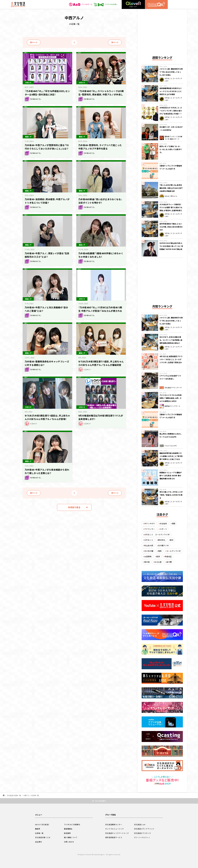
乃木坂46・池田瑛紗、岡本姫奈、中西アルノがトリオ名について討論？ (47, 201)
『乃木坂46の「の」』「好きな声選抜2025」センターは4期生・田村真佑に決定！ (46, 93)
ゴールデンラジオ (174, 551)
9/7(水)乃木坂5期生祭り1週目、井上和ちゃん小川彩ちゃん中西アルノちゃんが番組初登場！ (100, 365)
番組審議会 (68, 829)
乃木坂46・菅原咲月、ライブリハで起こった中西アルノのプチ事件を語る (100, 147)
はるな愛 (158, 562)
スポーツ (163, 529)
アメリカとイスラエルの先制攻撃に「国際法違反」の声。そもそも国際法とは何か (171, 398)
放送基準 (67, 833)
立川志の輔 (149, 551)
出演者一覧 (39, 833)
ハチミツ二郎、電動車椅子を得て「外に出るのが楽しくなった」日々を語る (171, 72)
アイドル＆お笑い (105, 4)
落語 (160, 551)
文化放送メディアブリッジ (144, 829)
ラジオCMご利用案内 (72, 824)
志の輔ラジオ (163, 545)
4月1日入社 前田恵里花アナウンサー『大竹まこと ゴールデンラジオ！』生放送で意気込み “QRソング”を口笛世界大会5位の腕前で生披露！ (171, 362)
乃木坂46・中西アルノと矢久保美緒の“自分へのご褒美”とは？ (47, 309)
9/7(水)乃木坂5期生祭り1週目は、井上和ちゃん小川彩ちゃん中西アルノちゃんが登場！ (46, 419)
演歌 (174, 524)
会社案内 (38, 842)
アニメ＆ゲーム (79, 4)
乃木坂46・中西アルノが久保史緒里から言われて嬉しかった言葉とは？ (47, 471)
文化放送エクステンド (143, 833)
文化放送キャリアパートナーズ (117, 833)
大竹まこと (149, 540)
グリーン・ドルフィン (142, 837)
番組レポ (29, 136)
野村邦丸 (162, 540)
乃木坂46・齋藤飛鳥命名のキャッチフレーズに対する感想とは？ (47, 363)
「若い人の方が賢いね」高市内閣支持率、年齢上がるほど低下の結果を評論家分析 (171, 188)
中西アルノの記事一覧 (31, 795)
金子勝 (169, 562)
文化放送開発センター (114, 824)
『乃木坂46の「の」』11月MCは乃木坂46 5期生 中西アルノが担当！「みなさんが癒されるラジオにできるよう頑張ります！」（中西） (101, 312)
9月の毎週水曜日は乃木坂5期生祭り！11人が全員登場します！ (101, 417)
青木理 (147, 562)
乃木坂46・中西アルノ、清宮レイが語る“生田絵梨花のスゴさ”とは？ (47, 255)
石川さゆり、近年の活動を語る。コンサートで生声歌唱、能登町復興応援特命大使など (171, 340)
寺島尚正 (168, 556)
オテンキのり (150, 524)
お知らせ (29, 82)
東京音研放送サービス (114, 837)
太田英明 (148, 556)
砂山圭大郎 (149, 545)
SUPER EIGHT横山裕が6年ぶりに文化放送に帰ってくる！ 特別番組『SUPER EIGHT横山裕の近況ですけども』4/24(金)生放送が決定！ (171, 249)
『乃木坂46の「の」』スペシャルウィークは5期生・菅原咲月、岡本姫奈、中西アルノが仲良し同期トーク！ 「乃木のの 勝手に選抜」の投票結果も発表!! (101, 96)
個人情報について (71, 837)
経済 (158, 556)
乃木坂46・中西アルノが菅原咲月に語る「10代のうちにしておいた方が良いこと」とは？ (47, 148)
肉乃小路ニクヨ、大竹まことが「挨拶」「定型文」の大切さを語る (171, 495)
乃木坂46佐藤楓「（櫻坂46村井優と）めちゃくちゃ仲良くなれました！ (100, 255)
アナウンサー (150, 529)
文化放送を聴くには (43, 837)
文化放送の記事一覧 (14, 795)
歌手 (172, 540)
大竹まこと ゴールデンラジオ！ (157, 534)
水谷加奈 (163, 524)
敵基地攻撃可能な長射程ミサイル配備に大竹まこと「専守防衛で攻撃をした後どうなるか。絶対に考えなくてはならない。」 (171, 459)
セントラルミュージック (114, 829)
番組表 (38, 829)
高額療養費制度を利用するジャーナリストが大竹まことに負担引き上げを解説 (171, 91)
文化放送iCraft (140, 824)
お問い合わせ (69, 842)
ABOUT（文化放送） (42, 824)
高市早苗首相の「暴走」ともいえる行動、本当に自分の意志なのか (171, 227)
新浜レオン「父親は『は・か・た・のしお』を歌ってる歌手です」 (171, 149)
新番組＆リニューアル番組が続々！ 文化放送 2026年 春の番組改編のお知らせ (171, 476)
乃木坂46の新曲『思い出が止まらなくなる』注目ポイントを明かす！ (100, 201)
